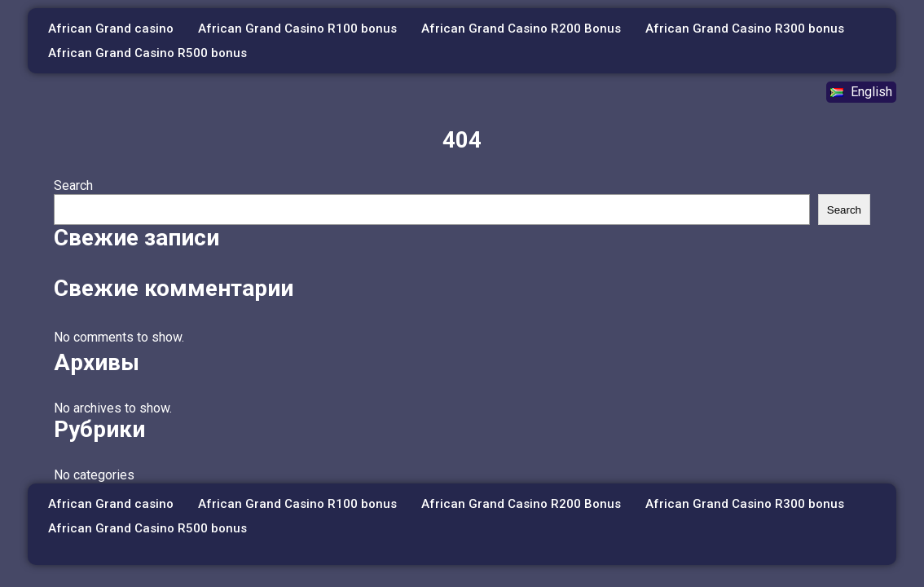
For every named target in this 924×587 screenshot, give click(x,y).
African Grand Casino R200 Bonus (521, 29)
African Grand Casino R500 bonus (147, 53)
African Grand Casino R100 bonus (297, 29)
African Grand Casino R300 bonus (745, 29)
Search (73, 185)
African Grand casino (111, 29)
